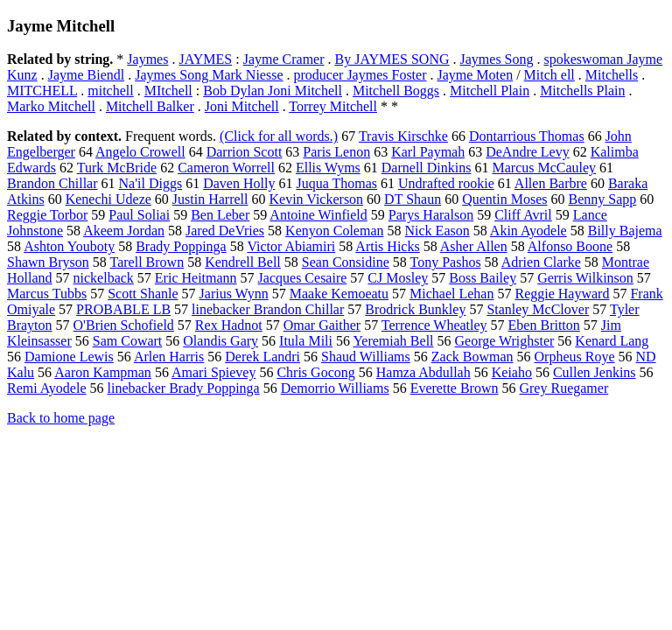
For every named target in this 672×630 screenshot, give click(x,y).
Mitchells (612, 75)
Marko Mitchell (51, 106)
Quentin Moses (504, 199)
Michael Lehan (451, 294)
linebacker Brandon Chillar (268, 309)
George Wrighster (505, 341)
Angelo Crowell (140, 152)
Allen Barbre (551, 183)
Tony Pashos (446, 262)
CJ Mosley (398, 278)
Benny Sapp (602, 199)
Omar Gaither (322, 325)
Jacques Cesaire (303, 278)
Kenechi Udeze (108, 199)
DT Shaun (413, 199)
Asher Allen (474, 246)
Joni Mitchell (242, 106)
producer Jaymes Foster (360, 75)
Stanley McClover (538, 309)
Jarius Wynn (234, 294)
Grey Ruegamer (563, 388)
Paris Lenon (336, 152)
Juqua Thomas (336, 183)
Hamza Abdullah (423, 372)
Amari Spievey (213, 372)
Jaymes (147, 59)
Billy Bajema (625, 231)
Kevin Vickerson (317, 199)
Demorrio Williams (335, 388)
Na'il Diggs (151, 183)
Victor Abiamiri (291, 246)
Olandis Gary (220, 341)
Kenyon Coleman (334, 231)
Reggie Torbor (47, 215)
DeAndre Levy (528, 152)
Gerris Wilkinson (585, 278)
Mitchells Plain (582, 91)
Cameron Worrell (226, 168)
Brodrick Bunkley (415, 309)
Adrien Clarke (541, 262)
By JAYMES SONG (392, 59)
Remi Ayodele (47, 388)
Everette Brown (455, 388)
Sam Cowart (128, 341)
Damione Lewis (69, 357)
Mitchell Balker (150, 106)
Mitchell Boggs (396, 91)
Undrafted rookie (446, 183)
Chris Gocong (315, 372)
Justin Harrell (210, 199)
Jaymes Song (497, 59)
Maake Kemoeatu (339, 294)
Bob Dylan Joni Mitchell (273, 91)
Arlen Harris (169, 357)
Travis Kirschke (403, 136)
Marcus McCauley (544, 168)
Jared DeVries (225, 231)
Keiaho (512, 372)
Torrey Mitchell (333, 106)
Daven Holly (239, 183)
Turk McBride (117, 168)
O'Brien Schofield (124, 325)
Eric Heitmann (196, 278)
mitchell (110, 91)
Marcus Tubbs (47, 294)
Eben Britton (544, 325)
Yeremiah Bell (393, 341)
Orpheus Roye (575, 357)
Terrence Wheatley (434, 325)
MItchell (168, 91)
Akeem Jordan (124, 231)
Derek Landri (262, 357)
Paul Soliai (139, 215)
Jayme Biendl (87, 75)
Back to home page (61, 418)
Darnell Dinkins (427, 168)
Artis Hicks (387, 246)
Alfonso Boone (570, 246)
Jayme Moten (475, 75)
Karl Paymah (428, 152)
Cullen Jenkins (595, 372)
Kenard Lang (612, 341)
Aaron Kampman (103, 372)
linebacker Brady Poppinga (184, 388)
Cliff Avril (523, 215)
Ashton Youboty (69, 246)
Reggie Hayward (562, 294)
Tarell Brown (147, 262)
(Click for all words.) (279, 136)
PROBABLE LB (123, 309)
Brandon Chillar (52, 183)
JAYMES (205, 59)
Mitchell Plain (490, 91)
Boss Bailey (483, 278)
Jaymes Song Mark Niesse (209, 75)
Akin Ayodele (528, 231)
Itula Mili (306, 341)
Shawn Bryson (48, 262)
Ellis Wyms (328, 168)
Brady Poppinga (181, 246)
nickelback (104, 278)
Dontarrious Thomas (527, 136)
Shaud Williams (366, 357)
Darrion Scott (245, 152)
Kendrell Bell (243, 262)
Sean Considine (346, 262)
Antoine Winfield (318, 215)
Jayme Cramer (284, 59)
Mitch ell (549, 75)
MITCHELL (42, 91)
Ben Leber (220, 215)
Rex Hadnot (229, 325)
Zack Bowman (472, 357)
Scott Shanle (143, 294)
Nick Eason (437, 231)
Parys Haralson (431, 215)
